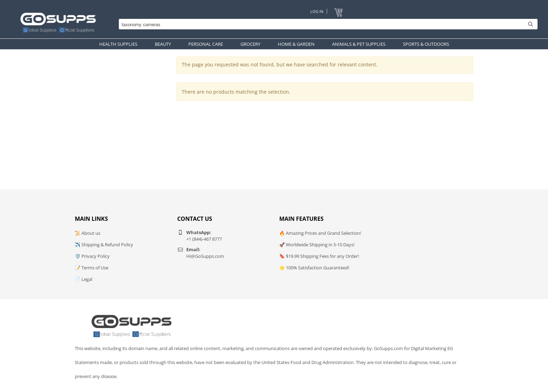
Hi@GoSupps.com (205, 256)
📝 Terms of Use (92, 268)
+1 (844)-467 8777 (204, 239)
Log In (317, 11)
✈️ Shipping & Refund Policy (104, 245)
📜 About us (88, 233)
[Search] (326, 24)
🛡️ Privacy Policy (92, 256)
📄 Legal (84, 279)
